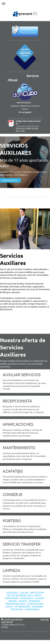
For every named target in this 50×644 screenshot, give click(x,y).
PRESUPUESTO (10, 180)
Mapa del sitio (7, 622)
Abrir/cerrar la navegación (25, 4)
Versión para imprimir (12, 619)
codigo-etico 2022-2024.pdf (27, 126)
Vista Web (44, 619)
